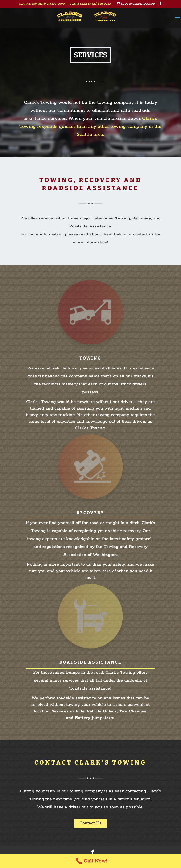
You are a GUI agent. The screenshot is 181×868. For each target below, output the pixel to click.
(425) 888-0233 (101, 4)
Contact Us (90, 823)
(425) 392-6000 (54, 4)
